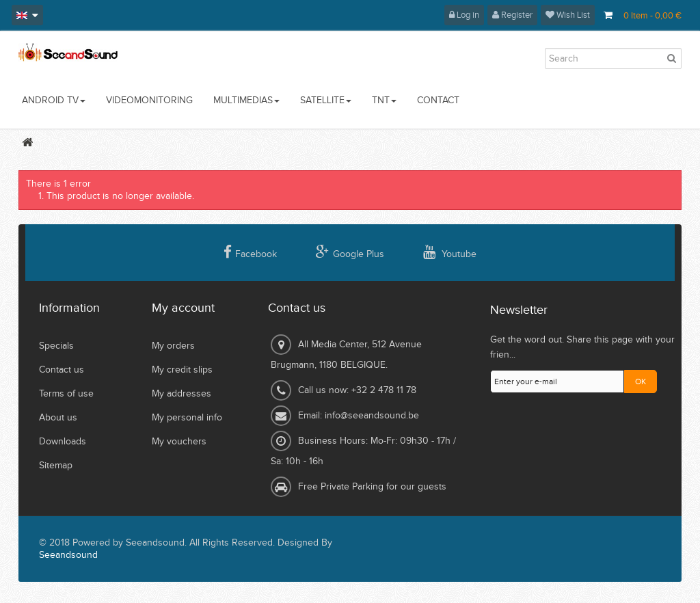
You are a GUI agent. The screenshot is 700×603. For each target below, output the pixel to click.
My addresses (181, 394)
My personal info (187, 418)
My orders (173, 346)
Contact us (62, 370)
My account (183, 308)
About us (58, 418)
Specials (56, 346)
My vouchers (179, 442)
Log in (464, 15)
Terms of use (66, 394)
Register (512, 15)
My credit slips (182, 370)
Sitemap (56, 466)
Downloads (63, 442)
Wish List (568, 15)
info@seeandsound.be (372, 416)
